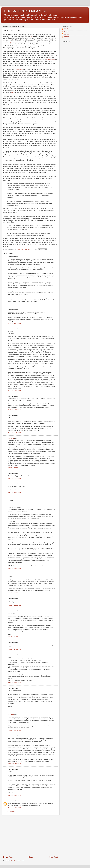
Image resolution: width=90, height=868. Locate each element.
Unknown (66, 37)
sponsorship (7, 122)
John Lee (66, 32)
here (32, 36)
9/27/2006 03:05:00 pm (14, 390)
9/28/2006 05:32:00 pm (14, 709)
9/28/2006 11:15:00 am (14, 605)
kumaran (10, 801)
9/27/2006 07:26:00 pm (14, 433)
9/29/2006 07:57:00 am (14, 730)
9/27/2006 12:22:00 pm (14, 323)
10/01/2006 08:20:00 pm (14, 764)
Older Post (53, 857)
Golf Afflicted (67, 29)
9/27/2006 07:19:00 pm (14, 410)
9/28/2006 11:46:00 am (14, 637)
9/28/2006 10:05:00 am (14, 568)
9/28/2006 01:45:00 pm (14, 649)
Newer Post (8, 857)
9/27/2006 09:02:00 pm (14, 468)
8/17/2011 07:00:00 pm (14, 808)
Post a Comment (10, 811)
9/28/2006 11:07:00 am (14, 593)
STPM (13, 93)
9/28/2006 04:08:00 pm (14, 683)
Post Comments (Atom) (18, 861)
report (11, 42)
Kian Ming (11, 438)
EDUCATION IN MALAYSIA (25, 11)
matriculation (19, 69)
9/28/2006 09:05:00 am (14, 492)
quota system (50, 60)
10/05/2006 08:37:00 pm (14, 795)
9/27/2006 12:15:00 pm (14, 304)
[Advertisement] (18, 836)
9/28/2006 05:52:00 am (14, 478)
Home (31, 857)
